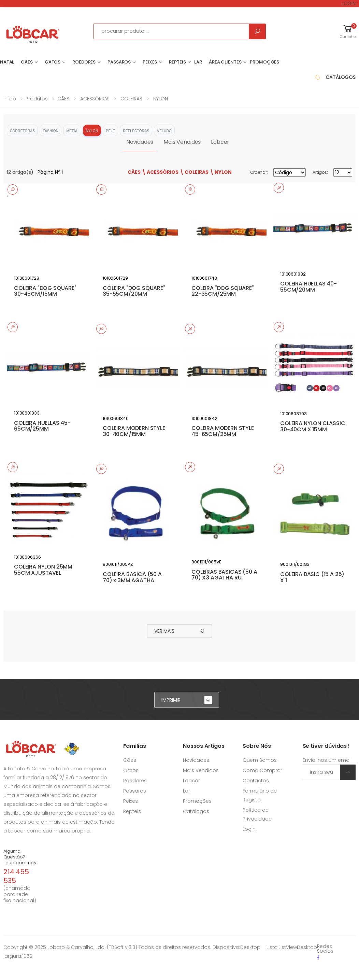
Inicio (10, 99)
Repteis (132, 811)
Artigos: (320, 172)
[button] (348, 31)
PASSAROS (119, 62)
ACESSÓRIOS (94, 99)
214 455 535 (16, 876)
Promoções (264, 62)
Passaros (135, 791)
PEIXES (150, 62)
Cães (130, 760)
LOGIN (349, 3)
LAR (198, 62)
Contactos (256, 781)
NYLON (160, 99)
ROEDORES (84, 62)
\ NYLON (221, 172)
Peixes (131, 801)
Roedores (135, 781)
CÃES (27, 62)
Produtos (37, 99)
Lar (186, 791)
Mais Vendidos (182, 142)
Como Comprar (262, 770)
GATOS (53, 62)
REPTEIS (177, 62)
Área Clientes (225, 62)
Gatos (131, 770)
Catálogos (196, 811)
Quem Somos (260, 760)
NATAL (7, 62)
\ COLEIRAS (194, 172)
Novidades (140, 142)
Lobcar (220, 142)
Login (249, 829)
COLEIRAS (131, 99)
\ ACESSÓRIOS (160, 172)
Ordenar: (259, 172)
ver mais (179, 631)
